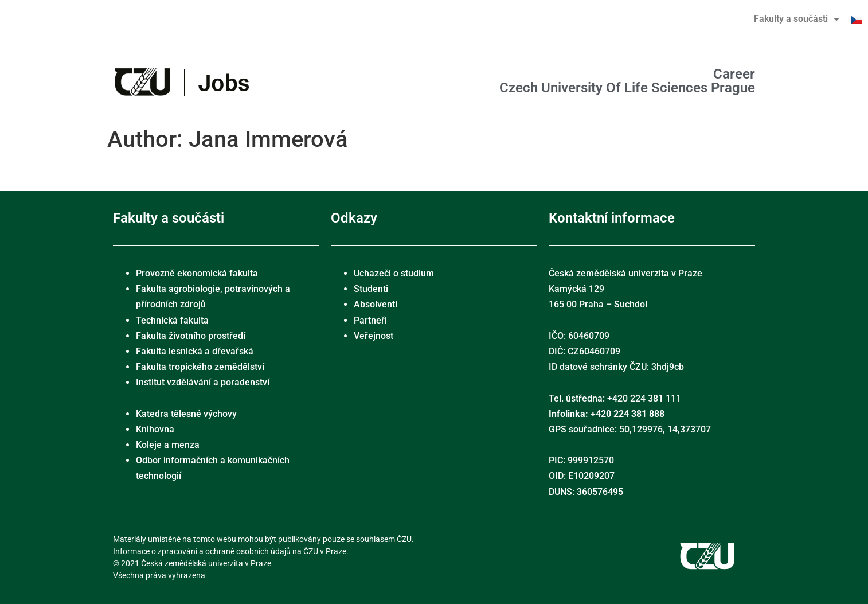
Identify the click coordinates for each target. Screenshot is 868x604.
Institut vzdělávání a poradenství (203, 382)
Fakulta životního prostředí (191, 336)
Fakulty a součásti (797, 19)
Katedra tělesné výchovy (186, 414)
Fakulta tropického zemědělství (200, 367)
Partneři (370, 320)
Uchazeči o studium (394, 273)
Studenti (371, 289)
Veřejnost (374, 336)
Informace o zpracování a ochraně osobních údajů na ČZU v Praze (230, 551)
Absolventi (376, 304)
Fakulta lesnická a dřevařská (195, 351)
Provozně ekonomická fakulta (197, 273)
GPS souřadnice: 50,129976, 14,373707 (630, 429)
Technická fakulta (172, 320)
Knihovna (155, 429)
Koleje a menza (168, 445)
